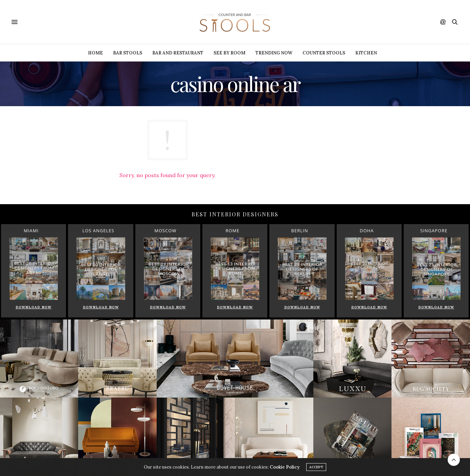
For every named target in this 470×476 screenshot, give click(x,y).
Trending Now (274, 53)
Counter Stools (324, 53)
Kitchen (366, 53)
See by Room (229, 53)
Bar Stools (128, 53)
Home (95, 53)
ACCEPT (316, 468)
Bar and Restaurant (178, 53)
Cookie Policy (285, 468)
